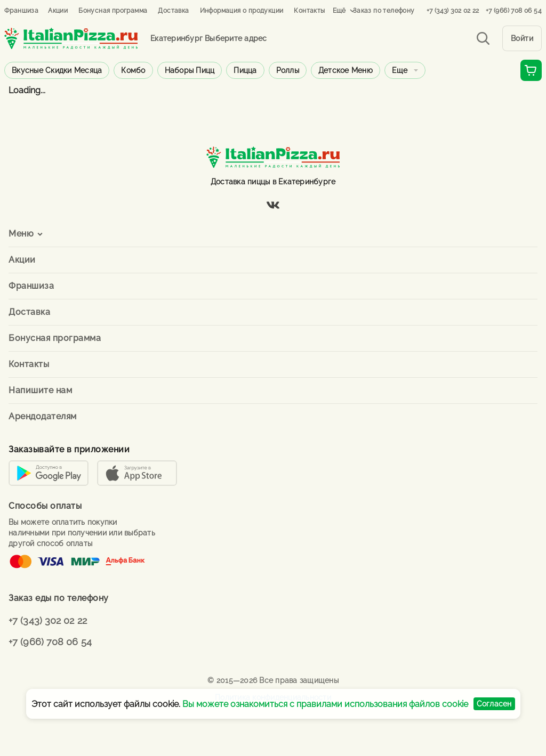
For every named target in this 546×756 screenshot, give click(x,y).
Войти (522, 38)
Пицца (245, 70)
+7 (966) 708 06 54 (514, 11)
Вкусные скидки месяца (57, 70)
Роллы (288, 70)
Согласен (494, 704)
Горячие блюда (420, 70)
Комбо (133, 70)
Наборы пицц (190, 70)
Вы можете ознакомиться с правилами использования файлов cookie (325, 704)
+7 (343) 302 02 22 (453, 11)
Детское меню (346, 70)
